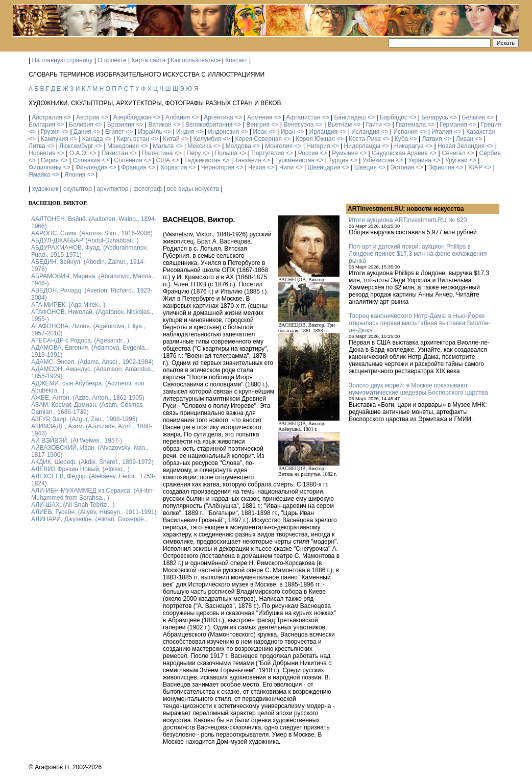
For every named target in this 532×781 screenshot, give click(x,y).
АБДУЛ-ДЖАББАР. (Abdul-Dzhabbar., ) (85, 240)
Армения (260, 117)
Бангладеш (350, 117)
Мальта (163, 146)
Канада (93, 139)
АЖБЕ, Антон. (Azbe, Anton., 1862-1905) (88, 398)
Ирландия (323, 132)
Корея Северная (258, 139)
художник (45, 189)
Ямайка (39, 175)
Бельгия (474, 117)
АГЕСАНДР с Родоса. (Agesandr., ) (80, 340)
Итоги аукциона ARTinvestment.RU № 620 (408, 220)
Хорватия (174, 167)
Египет (115, 132)
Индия (185, 132)
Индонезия (224, 132)
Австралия (47, 117)
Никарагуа (409, 146)
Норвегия (42, 153)
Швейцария (324, 167)
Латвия (432, 139)
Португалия (268, 153)
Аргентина (219, 117)
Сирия (50, 160)
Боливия (81, 125)
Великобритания (209, 125)
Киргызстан (133, 139)
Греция (491, 125)
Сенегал (453, 153)
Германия (453, 125)
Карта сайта (149, 60)
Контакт (236, 60)
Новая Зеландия (461, 146)
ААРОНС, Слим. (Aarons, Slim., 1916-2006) (92, 233)
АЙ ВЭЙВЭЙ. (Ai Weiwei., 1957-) (77, 441)
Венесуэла (298, 125)
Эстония (403, 167)
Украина (420, 160)
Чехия (257, 167)
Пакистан (115, 153)
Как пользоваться (195, 60)
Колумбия (207, 139)
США (163, 160)
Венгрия (258, 125)
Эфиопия (441, 167)
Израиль (150, 132)
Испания (405, 132)
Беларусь (434, 117)
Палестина (157, 153)
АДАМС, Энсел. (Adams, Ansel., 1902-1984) (92, 362)
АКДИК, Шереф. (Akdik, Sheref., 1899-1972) (92, 462)
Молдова (238, 146)
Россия (308, 153)
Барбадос (394, 117)
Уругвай (456, 160)
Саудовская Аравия (400, 153)
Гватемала (411, 125)
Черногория (218, 167)
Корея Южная (315, 139)
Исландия (365, 132)
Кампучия (55, 139)
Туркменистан (295, 160)
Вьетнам (340, 125)
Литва (37, 146)
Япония (75, 175)
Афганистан (303, 117)
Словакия (86, 160)
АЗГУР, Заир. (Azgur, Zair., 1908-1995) (84, 419)
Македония (123, 146)
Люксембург (76, 146)
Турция (338, 160)
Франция (134, 167)
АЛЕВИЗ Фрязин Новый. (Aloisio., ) (80, 469)
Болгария (42, 125)
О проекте (112, 60)
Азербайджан (132, 117)
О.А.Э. (79, 153)
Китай (171, 139)
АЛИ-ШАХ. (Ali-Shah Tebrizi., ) (73, 505)
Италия (442, 132)
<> (67, 117)
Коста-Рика (365, 139)
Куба (401, 139)
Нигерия (318, 146)
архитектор (112, 189)
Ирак (260, 132)
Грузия (50, 132)
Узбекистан (378, 160)
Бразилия (121, 125)
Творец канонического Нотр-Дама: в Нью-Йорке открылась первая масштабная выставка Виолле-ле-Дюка (420, 323)
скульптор (78, 189)
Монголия (279, 146)
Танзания (248, 160)
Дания (82, 132)
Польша (226, 153)
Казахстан (480, 132)
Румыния (345, 153)
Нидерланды (362, 146)
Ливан (465, 139)
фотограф (148, 189)
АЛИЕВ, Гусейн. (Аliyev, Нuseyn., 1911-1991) (94, 512)
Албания (178, 117)
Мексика (199, 146)
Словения (128, 160)
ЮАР (475, 167)
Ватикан (160, 125)
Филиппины (45, 167)
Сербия (490, 153)
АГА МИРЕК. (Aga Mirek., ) (68, 305)
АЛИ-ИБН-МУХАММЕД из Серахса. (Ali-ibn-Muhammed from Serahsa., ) (93, 494)
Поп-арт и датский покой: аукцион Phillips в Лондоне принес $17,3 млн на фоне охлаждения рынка (418, 254)
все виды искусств (193, 189)
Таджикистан (202, 160)
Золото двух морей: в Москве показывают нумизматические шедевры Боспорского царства (418, 389)
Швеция (366, 167)
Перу (194, 153)
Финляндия (92, 167)
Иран (288, 132)
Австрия (88, 117)
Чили (286, 167)
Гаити (373, 125)
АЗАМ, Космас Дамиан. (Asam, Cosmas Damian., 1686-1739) (87, 408)
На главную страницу (62, 60)
